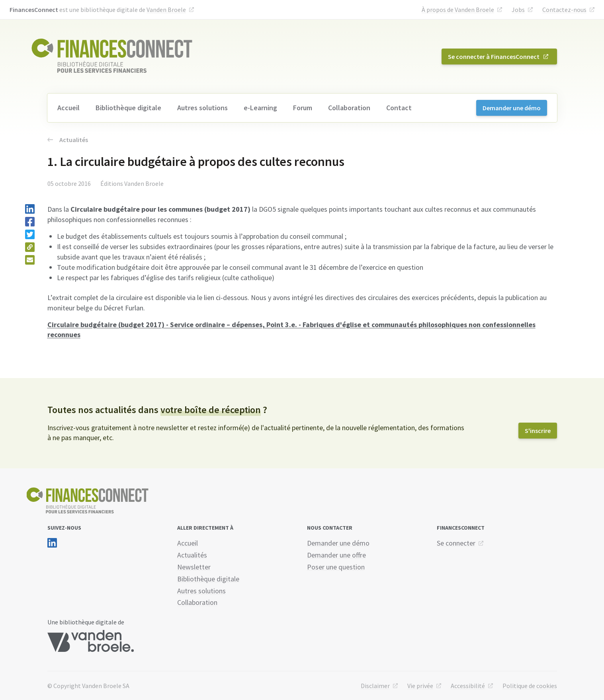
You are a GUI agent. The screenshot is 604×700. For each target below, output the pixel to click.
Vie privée (420, 686)
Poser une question (336, 567)
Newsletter (194, 567)
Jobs (518, 10)
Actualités (68, 140)
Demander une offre (336, 555)
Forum (303, 108)
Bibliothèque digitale (128, 108)
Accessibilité (468, 686)
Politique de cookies (530, 686)
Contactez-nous (564, 10)
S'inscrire (538, 431)
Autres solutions (202, 108)
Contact (399, 108)
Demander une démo (512, 108)
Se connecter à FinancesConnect (494, 57)
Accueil (68, 108)
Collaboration (349, 108)
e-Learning (260, 108)
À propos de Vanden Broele (458, 10)
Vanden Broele (166, 10)
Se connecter (456, 543)
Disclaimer (375, 686)
